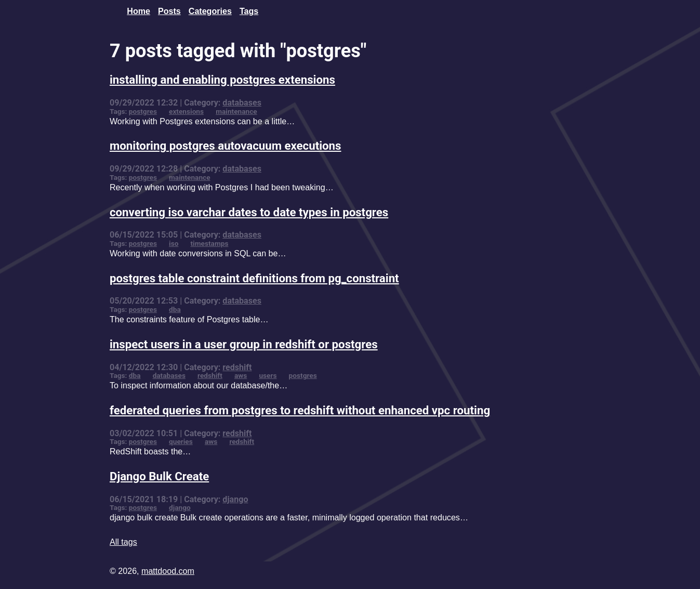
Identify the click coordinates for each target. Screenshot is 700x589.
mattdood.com (168, 571)
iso (174, 243)
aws (241, 375)
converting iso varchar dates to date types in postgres (249, 212)
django (235, 499)
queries (181, 441)
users (268, 375)
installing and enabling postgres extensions (222, 80)
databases (242, 103)
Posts (169, 11)
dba (175, 309)
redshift (237, 367)
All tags (123, 542)
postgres (143, 111)
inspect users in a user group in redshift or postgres (244, 344)
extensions (186, 111)
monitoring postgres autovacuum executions (226, 146)
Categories (210, 11)
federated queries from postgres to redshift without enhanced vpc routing (300, 410)
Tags (249, 11)
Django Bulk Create (159, 476)
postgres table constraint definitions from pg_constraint (254, 278)
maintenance (236, 111)
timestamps (210, 243)
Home (138, 11)
